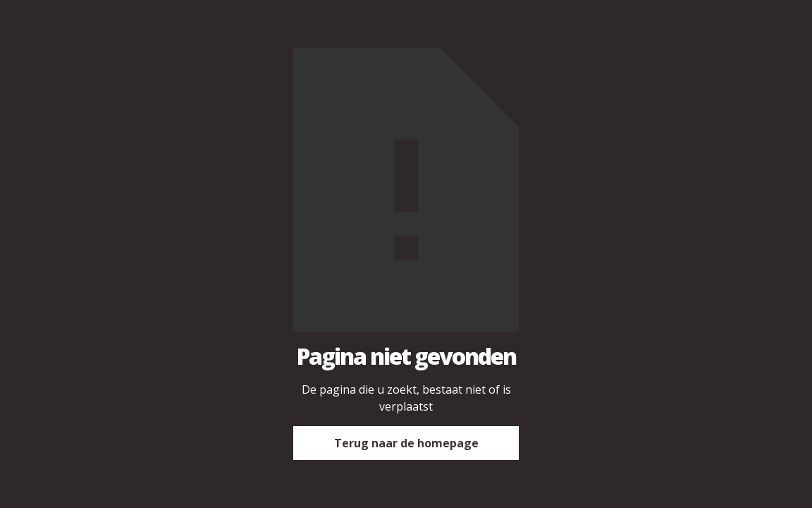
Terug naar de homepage (406, 443)
